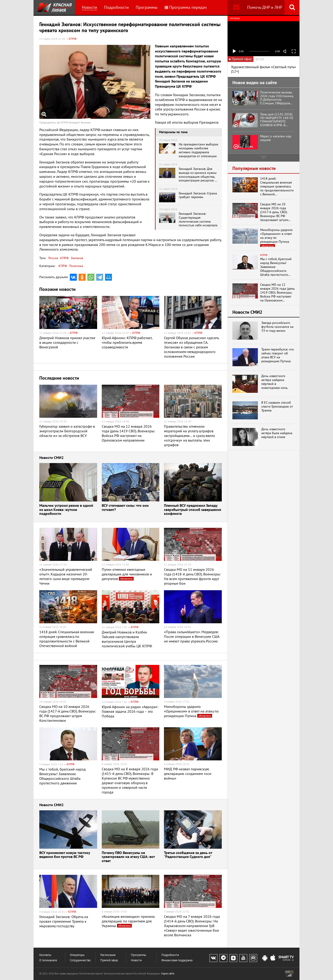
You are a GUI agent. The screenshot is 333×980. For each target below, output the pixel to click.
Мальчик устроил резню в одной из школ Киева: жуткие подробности (66, 510)
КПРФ (64, 258)
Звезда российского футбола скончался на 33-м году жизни (277, 327)
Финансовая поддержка (177, 960)
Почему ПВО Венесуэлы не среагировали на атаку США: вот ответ (128, 857)
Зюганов (76, 258)
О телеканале (48, 960)
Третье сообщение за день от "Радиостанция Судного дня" (188, 855)
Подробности (116, 7)
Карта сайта (168, 974)
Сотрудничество (80, 960)
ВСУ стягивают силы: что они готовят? (125, 508)
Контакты (45, 955)
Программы (147, 7)
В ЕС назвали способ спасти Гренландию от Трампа (277, 406)
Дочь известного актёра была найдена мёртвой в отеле (277, 433)
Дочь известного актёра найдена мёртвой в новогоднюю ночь (274, 382)
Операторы (77, 955)
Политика (76, 266)
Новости (89, 7)
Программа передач (186, 7)
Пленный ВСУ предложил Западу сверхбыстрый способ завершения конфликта (193, 510)
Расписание (108, 955)
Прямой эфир (109, 960)
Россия (53, 258)
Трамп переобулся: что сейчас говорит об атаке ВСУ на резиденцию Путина (278, 355)
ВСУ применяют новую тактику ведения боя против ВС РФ (65, 855)
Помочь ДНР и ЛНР (265, 7)
